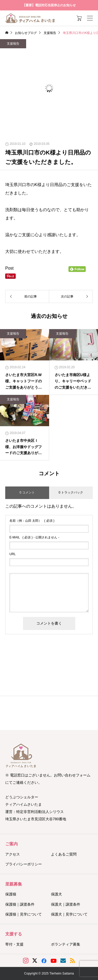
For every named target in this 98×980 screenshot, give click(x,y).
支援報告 (13, 44)
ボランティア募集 (66, 944)
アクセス (13, 854)
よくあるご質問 (64, 854)
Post (9, 268)
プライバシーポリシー (24, 864)
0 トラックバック (71, 492)
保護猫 (11, 894)
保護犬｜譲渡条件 (66, 904)
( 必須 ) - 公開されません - (34, 537)
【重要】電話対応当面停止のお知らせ (49, 5)
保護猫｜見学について (24, 914)
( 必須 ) (32, 521)
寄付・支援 (14, 944)
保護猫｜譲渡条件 (20, 904)
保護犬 (56, 894)
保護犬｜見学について (69, 914)
